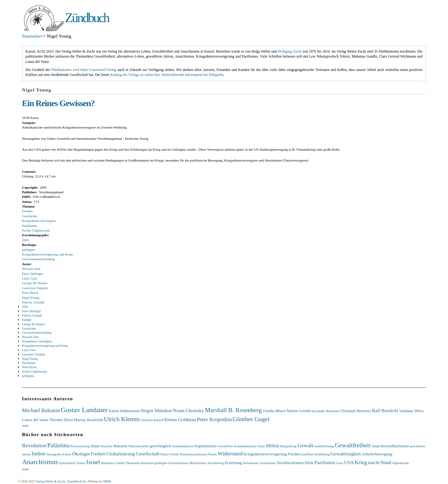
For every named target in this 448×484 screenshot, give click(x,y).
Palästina (58, 445)
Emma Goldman (180, 419)
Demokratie (250, 463)
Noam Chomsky (188, 410)
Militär (273, 446)
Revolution (34, 445)
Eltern (165, 454)
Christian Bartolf (152, 420)
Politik (174, 454)
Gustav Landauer (84, 410)
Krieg (361, 462)
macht (374, 462)
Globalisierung (121, 454)
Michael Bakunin (41, 410)
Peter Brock (30, 293)
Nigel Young (31, 298)
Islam (95, 446)
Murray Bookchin (88, 420)
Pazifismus (30, 226)
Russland (147, 463)
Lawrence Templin (35, 288)
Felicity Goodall (33, 302)
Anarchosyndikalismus (390, 446)
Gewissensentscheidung (38, 259)
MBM (107, 481)
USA (349, 462)
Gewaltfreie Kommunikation (237, 446)
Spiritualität (67, 463)
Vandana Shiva (411, 411)
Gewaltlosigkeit (345, 454)
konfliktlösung (324, 446)
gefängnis (29, 250)
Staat (386, 462)
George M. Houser (35, 283)
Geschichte (30, 216)
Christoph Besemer (355, 411)
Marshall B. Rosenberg (233, 410)
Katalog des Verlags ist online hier (135, 75)
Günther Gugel (251, 419)
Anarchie (106, 446)
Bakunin (121, 446)
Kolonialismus (178, 463)
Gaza (340, 463)
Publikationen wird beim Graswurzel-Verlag (84, 70)
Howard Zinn (31, 269)
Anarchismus (40, 462)
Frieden (27, 211)
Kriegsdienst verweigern (39, 221)
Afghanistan (400, 463)
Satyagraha (54, 454)
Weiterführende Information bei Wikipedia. (193, 75)
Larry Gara (30, 278)
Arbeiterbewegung (377, 454)
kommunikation (183, 446)
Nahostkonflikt (138, 446)
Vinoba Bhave (274, 411)
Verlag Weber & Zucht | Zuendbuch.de (61, 481)
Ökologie (81, 454)
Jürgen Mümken (156, 410)
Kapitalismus (205, 446)
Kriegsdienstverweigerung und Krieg (47, 254)
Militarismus (198, 463)
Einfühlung (322, 454)
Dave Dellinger (33, 274)
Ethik (309, 463)
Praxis (212, 454)
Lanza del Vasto (35, 420)
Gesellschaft (148, 454)
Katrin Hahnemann (124, 411)
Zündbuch (87, 18)
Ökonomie (133, 463)
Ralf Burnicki (385, 410)
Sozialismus (268, 463)
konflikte (307, 454)
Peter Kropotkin (214, 419)
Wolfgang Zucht (290, 52)
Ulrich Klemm (122, 419)
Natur (261, 446)
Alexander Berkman (325, 411)
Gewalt (305, 445)
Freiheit (98, 454)
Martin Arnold (299, 411)
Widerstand (230, 453)
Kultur (67, 454)
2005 (26, 240)
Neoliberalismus (290, 463)
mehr (26, 425)
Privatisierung (80, 446)
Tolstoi (81, 463)
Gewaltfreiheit (353, 445)
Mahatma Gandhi (113, 463)
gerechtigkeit (160, 446)
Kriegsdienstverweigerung (265, 454)
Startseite (31, 36)
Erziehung (233, 463)
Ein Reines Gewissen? (58, 103)
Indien (38, 453)
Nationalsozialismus (193, 454)
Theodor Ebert (61, 420)
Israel (93, 462)
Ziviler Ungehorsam (36, 230)
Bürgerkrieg (288, 446)
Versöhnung (216, 463)
